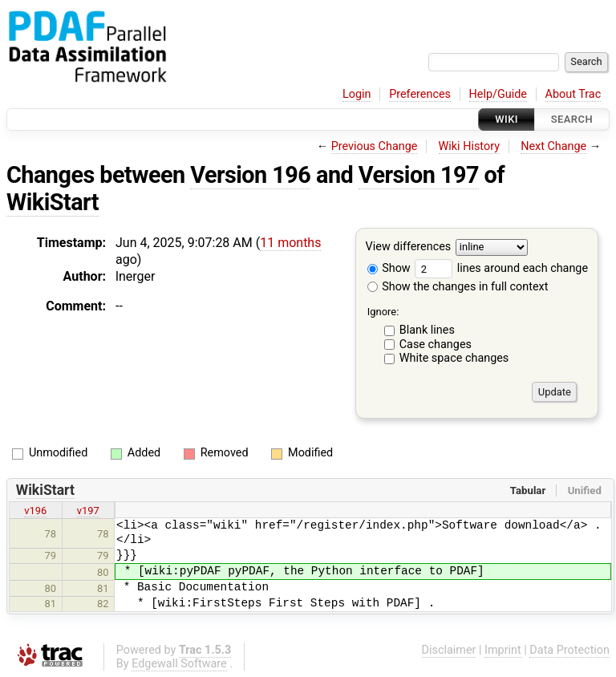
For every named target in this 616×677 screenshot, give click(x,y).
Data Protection (569, 650)
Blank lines (427, 330)
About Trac (573, 94)
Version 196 (250, 175)
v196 (35, 511)
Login (357, 94)
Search (572, 119)
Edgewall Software (179, 664)
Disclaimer (449, 650)
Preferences (420, 94)
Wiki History (469, 146)
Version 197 (419, 175)
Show (389, 268)
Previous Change (375, 146)
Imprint (503, 650)
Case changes (436, 345)
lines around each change (501, 268)
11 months (290, 243)
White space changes (454, 358)
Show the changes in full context (458, 287)
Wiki (507, 119)
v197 (88, 511)
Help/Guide (498, 94)
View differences (409, 247)
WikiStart (53, 202)
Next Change (553, 146)
